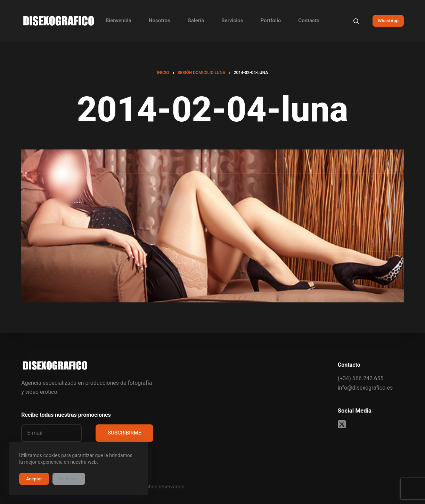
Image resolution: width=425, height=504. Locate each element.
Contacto (309, 21)
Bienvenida (118, 21)
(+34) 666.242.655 (361, 378)
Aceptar (34, 479)
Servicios (232, 21)
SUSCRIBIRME (124, 433)
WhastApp (388, 21)
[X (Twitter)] (342, 424)
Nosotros (160, 21)
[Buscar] (356, 21)
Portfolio (271, 21)
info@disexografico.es (365, 388)
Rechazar (69, 479)
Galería (196, 21)
